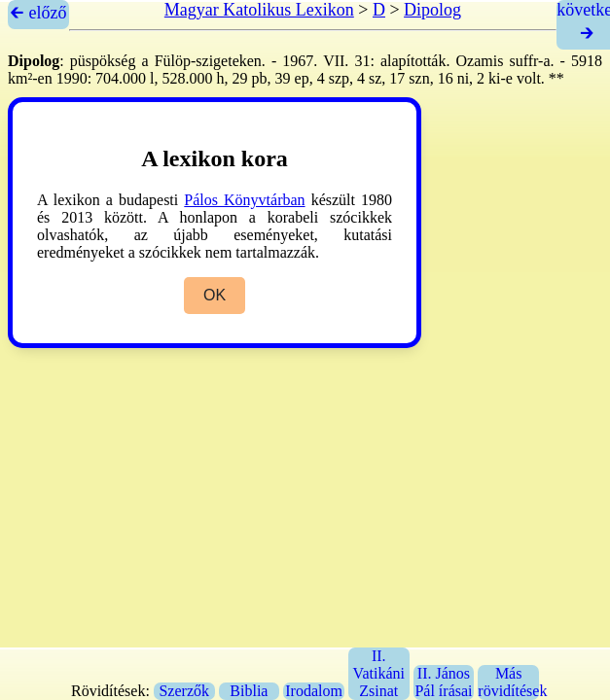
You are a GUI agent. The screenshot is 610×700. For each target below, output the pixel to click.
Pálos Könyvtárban (244, 200)
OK (215, 295)
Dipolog (432, 10)
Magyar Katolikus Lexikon (259, 10)
